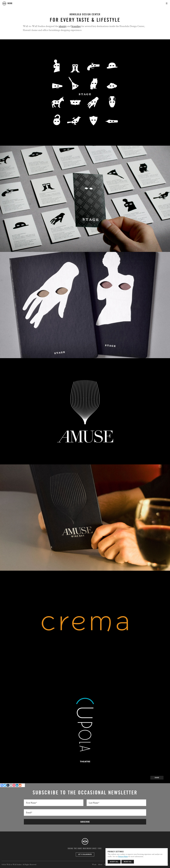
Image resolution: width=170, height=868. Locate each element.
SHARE (157, 778)
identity (63, 26)
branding (76, 26)
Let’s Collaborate (85, 854)
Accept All (114, 862)
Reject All (128, 862)
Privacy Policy (123, 856)
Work (94, 864)
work (10, 3)
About (100, 864)
